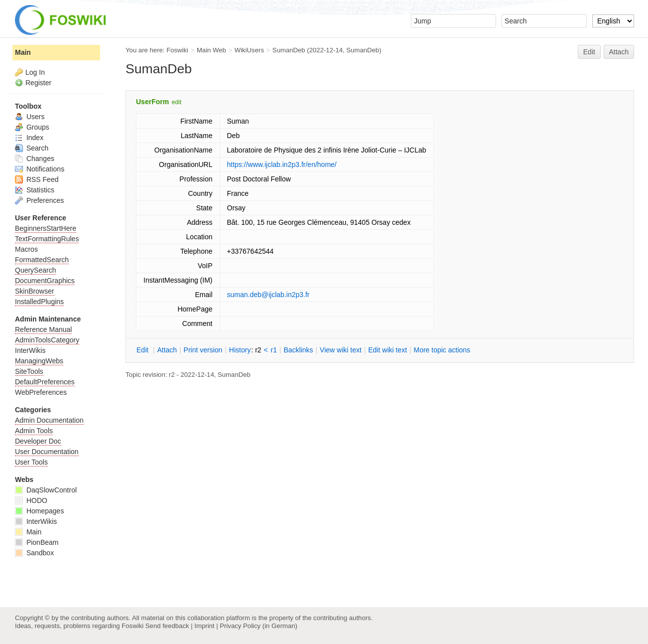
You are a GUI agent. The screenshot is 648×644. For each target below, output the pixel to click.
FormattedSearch (42, 260)
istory (240, 350)
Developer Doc (38, 441)
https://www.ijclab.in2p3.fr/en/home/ (282, 164)
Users (30, 117)
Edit (589, 52)
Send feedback (167, 626)
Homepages (39, 511)
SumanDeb (289, 50)
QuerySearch (35, 270)
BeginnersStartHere (46, 228)
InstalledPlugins (39, 302)
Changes (35, 159)
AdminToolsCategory (47, 340)
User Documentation (47, 452)
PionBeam (37, 542)
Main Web (211, 50)
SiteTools (29, 371)
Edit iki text (388, 350)
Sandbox (34, 553)
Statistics (35, 190)
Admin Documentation (49, 420)
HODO (31, 500)
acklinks (298, 350)
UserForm (152, 102)
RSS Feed (37, 179)
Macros (26, 249)
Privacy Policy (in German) (259, 626)
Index (29, 138)
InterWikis (30, 350)
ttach (167, 350)
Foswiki (177, 50)
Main (23, 52)
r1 (274, 350)
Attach (619, 52)
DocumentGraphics (45, 281)
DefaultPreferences (45, 382)
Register (38, 83)
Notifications (40, 169)
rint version (203, 350)
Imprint (204, 626)
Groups (32, 127)
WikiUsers (249, 50)
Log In (35, 72)
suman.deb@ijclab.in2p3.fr (268, 295)
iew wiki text (341, 350)
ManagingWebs (39, 361)
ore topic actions (442, 350)
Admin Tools (34, 431)
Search (32, 148)
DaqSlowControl (46, 490)
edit (177, 102)
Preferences (39, 200)
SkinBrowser (35, 291)
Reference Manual (43, 329)
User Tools (31, 462)
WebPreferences (41, 392)
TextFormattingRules (47, 239)
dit (143, 350)
